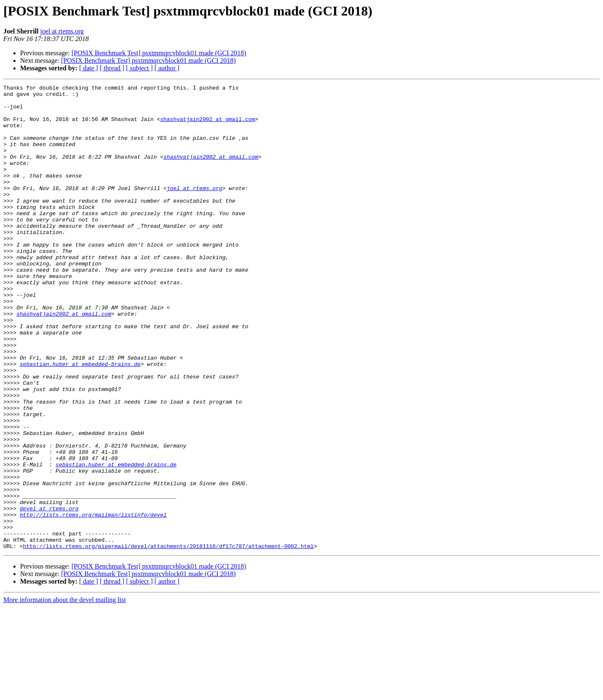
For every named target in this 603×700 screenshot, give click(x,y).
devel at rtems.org (49, 594)
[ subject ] (139, 68)
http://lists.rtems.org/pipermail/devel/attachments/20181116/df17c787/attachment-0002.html (168, 639)
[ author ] (167, 68)
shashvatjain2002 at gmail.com (207, 126)
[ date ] (89, 68)
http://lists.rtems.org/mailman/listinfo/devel (93, 601)
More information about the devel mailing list (64, 693)
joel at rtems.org (62, 31)
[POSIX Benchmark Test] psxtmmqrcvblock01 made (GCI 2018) (159, 53)
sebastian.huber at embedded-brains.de (80, 420)
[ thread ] (112, 68)
